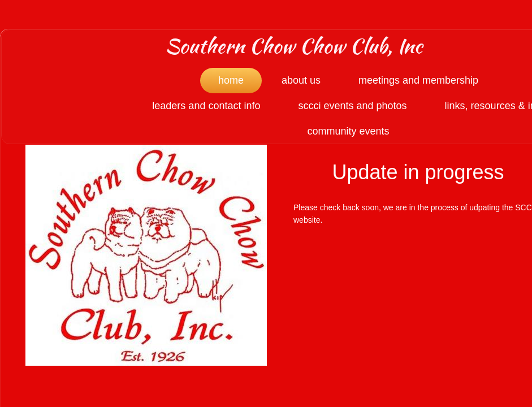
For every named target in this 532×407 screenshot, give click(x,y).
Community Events (348, 131)
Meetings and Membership (418, 80)
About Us (301, 80)
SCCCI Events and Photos (352, 106)
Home (231, 80)
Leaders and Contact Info (206, 106)
